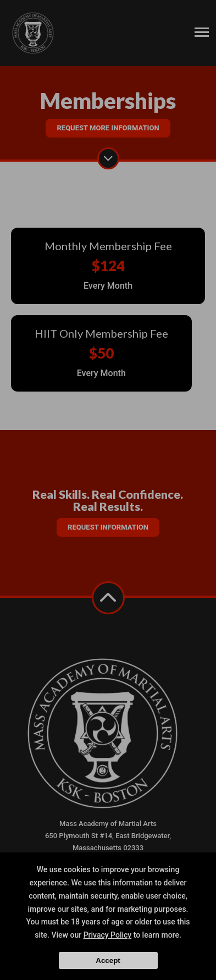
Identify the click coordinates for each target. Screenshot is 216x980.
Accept (108, 960)
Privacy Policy (108, 935)
